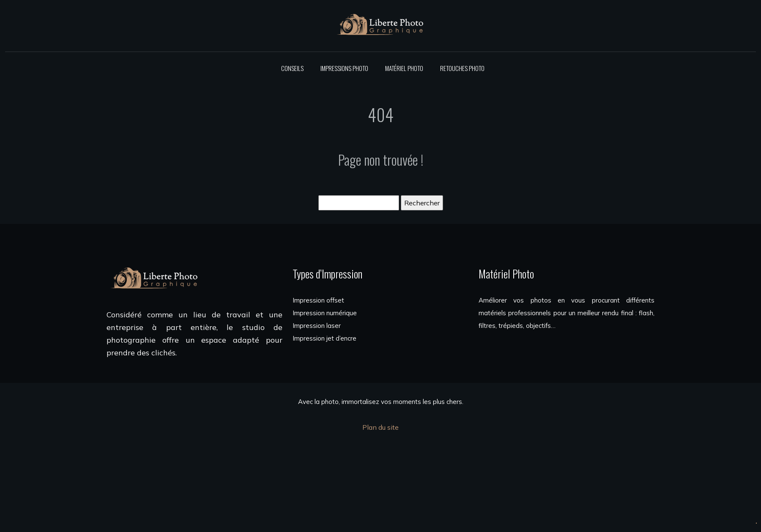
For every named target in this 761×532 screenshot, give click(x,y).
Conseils (292, 68)
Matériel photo (404, 68)
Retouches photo (462, 68)
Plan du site (380, 427)
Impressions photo (344, 68)
